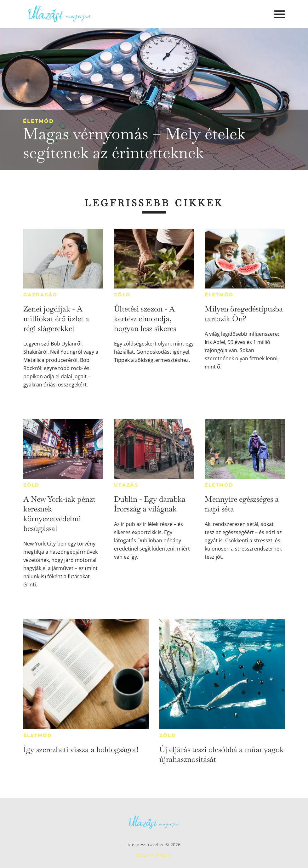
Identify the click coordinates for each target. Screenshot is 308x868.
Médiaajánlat (154, 855)
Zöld (122, 295)
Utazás (126, 485)
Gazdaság (40, 295)
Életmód (38, 121)
